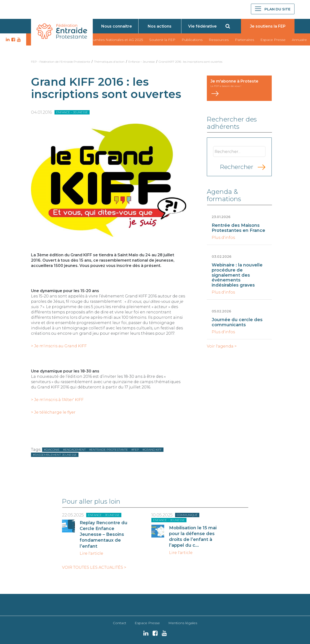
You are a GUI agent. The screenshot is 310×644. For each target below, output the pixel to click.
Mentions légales (183, 623)
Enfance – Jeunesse (142, 62)
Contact (120, 623)
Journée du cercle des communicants (237, 322)
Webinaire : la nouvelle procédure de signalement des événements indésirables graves (237, 275)
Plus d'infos (223, 238)
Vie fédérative (202, 26)
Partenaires (244, 40)
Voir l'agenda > (222, 346)
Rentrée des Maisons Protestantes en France (238, 228)
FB (13, 40)
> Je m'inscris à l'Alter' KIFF (57, 400)
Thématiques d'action (109, 62)
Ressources (219, 40)
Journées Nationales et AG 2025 (116, 40)
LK (7, 40)
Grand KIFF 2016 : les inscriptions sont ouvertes (190, 62)
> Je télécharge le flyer (53, 412)
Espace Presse (273, 40)
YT (18, 40)
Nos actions (160, 26)
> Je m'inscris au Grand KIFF (59, 346)
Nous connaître (117, 26)
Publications (192, 40)
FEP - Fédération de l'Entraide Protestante (61, 62)
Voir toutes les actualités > (94, 568)
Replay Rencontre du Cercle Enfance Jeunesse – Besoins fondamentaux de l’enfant (104, 534)
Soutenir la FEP (162, 40)
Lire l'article (91, 553)
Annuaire (299, 40)
